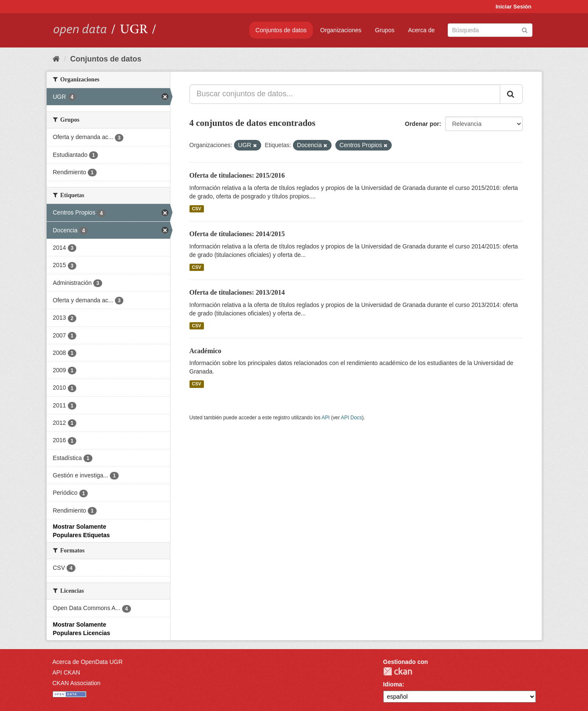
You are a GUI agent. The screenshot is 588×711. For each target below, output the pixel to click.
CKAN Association (77, 683)
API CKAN (66, 672)
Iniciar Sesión (514, 7)
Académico (206, 351)
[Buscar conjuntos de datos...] (345, 94)
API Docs (351, 418)
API (325, 418)
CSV (197, 209)
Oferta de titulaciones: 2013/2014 (237, 292)
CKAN (398, 671)
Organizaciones (341, 30)
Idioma (393, 684)
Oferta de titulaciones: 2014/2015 (237, 234)
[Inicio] (56, 59)
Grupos (385, 30)
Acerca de (421, 30)
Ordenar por (422, 124)
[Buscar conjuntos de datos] (490, 30)
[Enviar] (525, 29)
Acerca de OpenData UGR (88, 662)
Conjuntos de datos (281, 30)
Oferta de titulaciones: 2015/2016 (237, 175)
